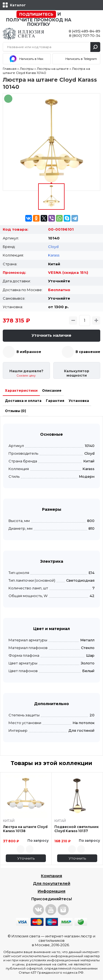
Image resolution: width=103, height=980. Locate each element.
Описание (52, 390)
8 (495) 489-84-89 (84, 31)
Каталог (18, 5)
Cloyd (53, 247)
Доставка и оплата (23, 401)
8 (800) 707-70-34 (85, 35)
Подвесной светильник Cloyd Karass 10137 (76, 829)
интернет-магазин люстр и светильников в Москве (64, 940)
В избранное (29, 352)
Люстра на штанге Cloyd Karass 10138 (25, 829)
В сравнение (88, 352)
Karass (54, 255)
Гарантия (55, 401)
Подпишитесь (36, 14)
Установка (79, 401)
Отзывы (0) (16, 411)
